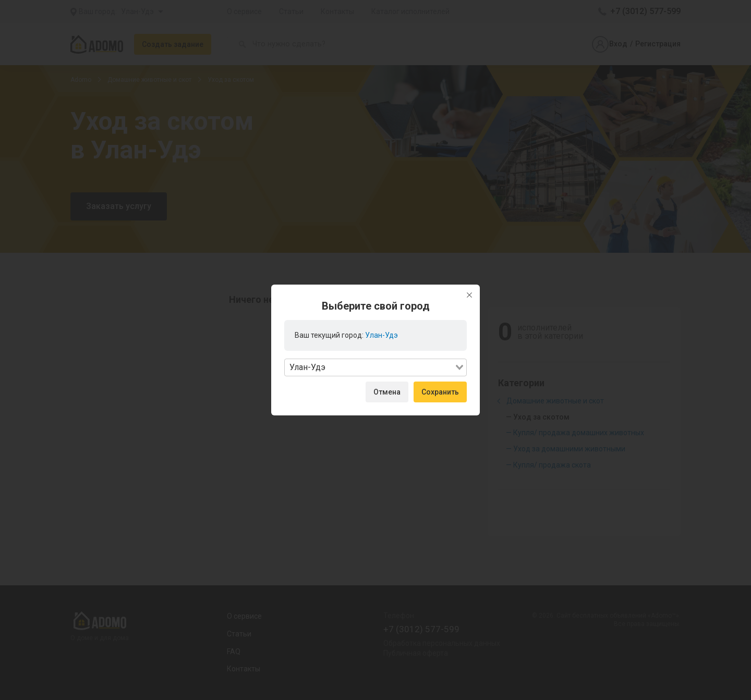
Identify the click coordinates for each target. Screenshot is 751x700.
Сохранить (440, 392)
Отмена (387, 392)
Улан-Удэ (381, 335)
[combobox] (375, 367)
